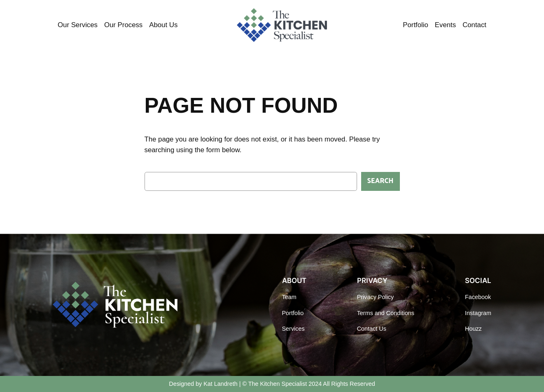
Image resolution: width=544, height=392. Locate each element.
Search (381, 181)
